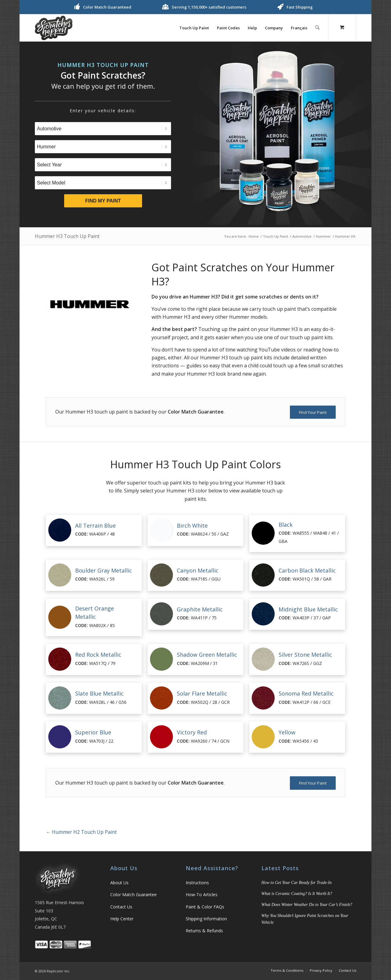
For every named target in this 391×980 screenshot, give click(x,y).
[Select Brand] (103, 147)
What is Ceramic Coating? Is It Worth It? (297, 894)
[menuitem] (194, 28)
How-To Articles (202, 895)
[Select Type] (103, 129)
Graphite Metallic (200, 609)
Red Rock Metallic (98, 655)
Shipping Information (206, 919)
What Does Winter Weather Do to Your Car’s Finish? (307, 905)
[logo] (54, 28)
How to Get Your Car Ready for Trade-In (297, 883)
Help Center (122, 919)
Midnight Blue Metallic (308, 609)
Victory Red (192, 732)
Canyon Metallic (198, 570)
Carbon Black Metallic (307, 570)
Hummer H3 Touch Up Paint (67, 236)
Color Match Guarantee (133, 895)
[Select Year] (103, 165)
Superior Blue (93, 732)
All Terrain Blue (95, 525)
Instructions (197, 883)
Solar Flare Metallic (202, 693)
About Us (119, 883)
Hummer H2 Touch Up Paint (81, 832)
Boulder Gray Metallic (104, 570)
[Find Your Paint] (313, 412)
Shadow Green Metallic (207, 655)
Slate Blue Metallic (99, 693)
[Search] (318, 28)
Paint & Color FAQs (205, 907)
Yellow (287, 732)
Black (286, 525)
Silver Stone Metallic (305, 655)
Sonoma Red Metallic (306, 693)
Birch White (192, 525)
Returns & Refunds (204, 931)
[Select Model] (103, 183)
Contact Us (121, 907)
